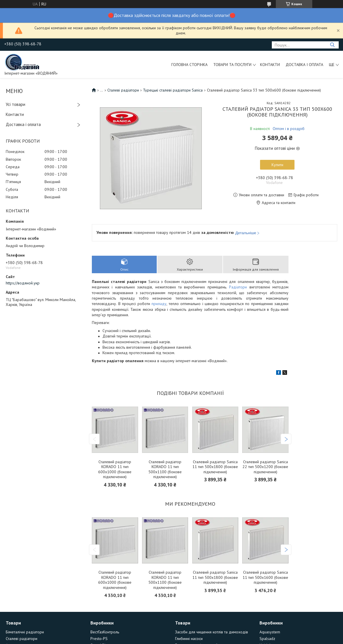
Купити (277, 165)
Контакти (270, 65)
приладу (159, 304)
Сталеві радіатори (123, 90)
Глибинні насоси (189, 639)
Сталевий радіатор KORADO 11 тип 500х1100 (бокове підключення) (165, 470)
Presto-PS (99, 639)
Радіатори (238, 287)
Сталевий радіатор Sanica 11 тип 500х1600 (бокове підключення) (265, 577)
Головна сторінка (189, 65)
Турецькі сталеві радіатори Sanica (173, 90)
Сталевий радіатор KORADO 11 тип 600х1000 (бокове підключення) (115, 470)
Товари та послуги (232, 65)
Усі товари (15, 104)
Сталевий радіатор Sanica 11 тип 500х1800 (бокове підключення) (215, 467)
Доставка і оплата (304, 65)
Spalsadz (267, 639)
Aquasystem (270, 632)
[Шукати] (332, 45)
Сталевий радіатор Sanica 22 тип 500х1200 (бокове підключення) (265, 467)
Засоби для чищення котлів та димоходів (212, 632)
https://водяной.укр (23, 283)
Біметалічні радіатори (25, 632)
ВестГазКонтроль (105, 632)
